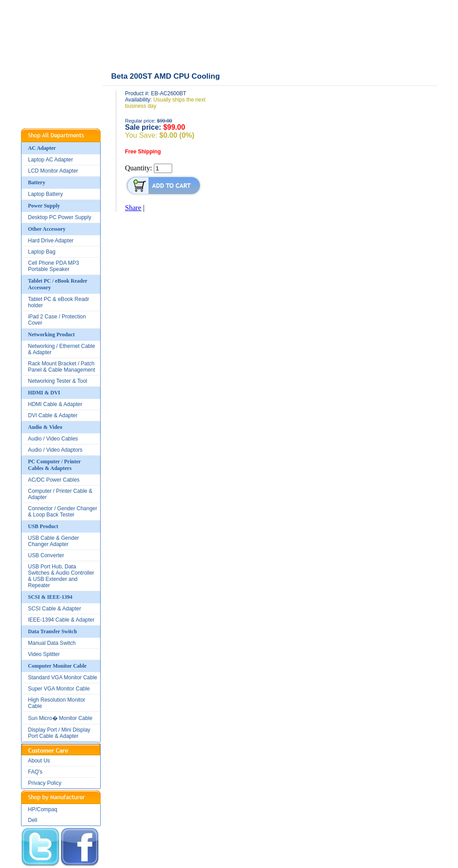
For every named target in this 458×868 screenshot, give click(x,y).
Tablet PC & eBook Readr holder (59, 302)
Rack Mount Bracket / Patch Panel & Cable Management (62, 367)
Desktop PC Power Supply (60, 217)
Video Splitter (44, 654)
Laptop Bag (42, 252)
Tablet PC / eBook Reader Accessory (58, 284)
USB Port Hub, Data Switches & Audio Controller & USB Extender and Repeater (61, 576)
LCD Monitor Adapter (53, 171)
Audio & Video (45, 427)
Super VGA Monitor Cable (59, 689)
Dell (33, 820)
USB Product (43, 526)
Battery (37, 182)
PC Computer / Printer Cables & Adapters (55, 465)
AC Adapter (42, 148)
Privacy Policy (45, 783)
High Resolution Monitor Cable (57, 703)
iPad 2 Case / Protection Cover (57, 320)
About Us (39, 761)
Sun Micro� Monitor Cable (60, 718)
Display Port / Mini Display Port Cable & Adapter (59, 733)
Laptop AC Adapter (51, 160)
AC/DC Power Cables (54, 480)
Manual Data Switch (52, 643)
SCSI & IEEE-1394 (50, 597)
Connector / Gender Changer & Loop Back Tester (63, 512)
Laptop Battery (46, 194)
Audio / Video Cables (53, 439)
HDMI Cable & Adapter (55, 404)
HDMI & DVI (44, 393)
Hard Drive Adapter (51, 241)
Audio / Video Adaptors (55, 450)
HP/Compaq (43, 809)
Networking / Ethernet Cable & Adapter (62, 349)
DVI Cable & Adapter (53, 415)
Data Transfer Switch (53, 631)
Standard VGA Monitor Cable (63, 677)
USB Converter (46, 555)
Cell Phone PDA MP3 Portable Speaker (54, 266)
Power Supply (44, 206)
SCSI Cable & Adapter (55, 609)
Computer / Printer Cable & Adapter (60, 494)
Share (133, 208)
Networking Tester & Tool (58, 381)
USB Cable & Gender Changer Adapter (54, 541)
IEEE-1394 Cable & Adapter (61, 620)
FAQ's (35, 772)
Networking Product (52, 334)
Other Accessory (47, 229)
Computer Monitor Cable (57, 666)
